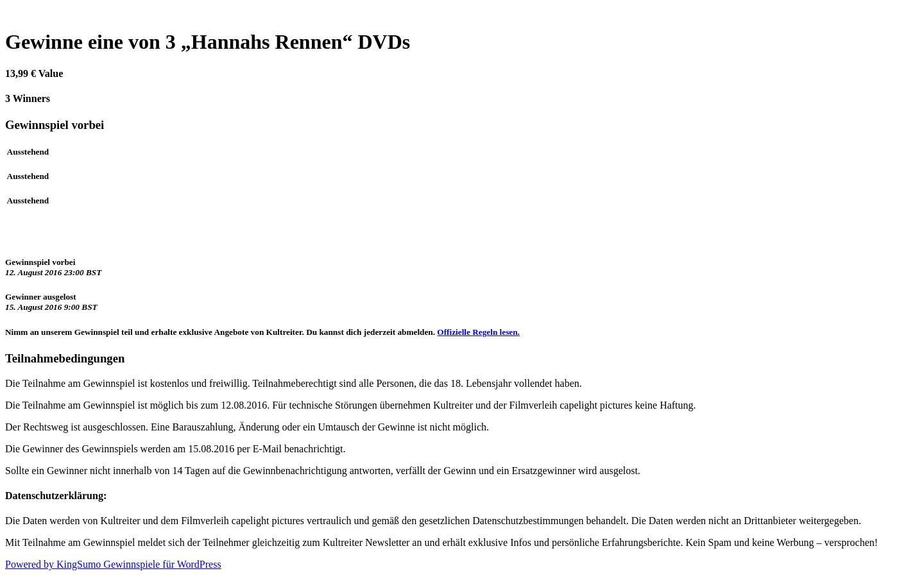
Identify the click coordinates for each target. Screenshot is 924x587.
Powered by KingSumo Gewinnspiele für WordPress (113, 564)
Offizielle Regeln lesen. (478, 332)
